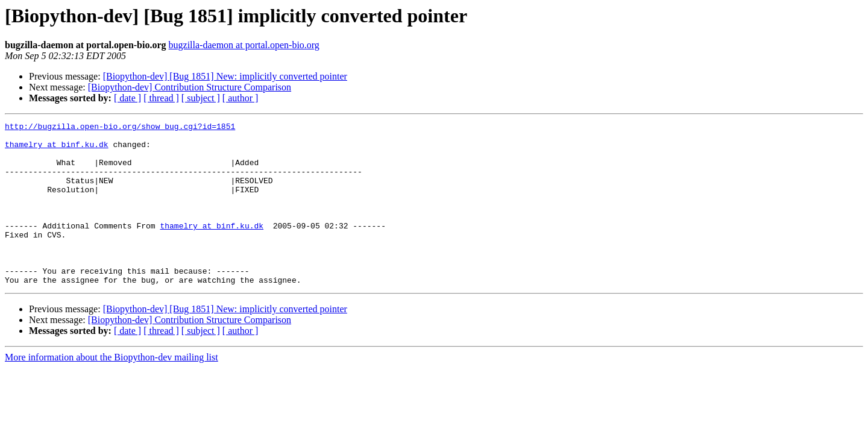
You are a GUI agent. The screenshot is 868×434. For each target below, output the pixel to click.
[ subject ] (201, 98)
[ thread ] (161, 98)
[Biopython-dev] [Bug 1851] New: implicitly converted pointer (225, 76)
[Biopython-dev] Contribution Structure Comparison (190, 87)
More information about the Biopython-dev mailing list (112, 390)
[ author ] (241, 98)
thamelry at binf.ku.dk (57, 149)
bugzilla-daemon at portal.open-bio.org (244, 45)
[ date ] (127, 98)
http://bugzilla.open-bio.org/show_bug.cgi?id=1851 (120, 128)
